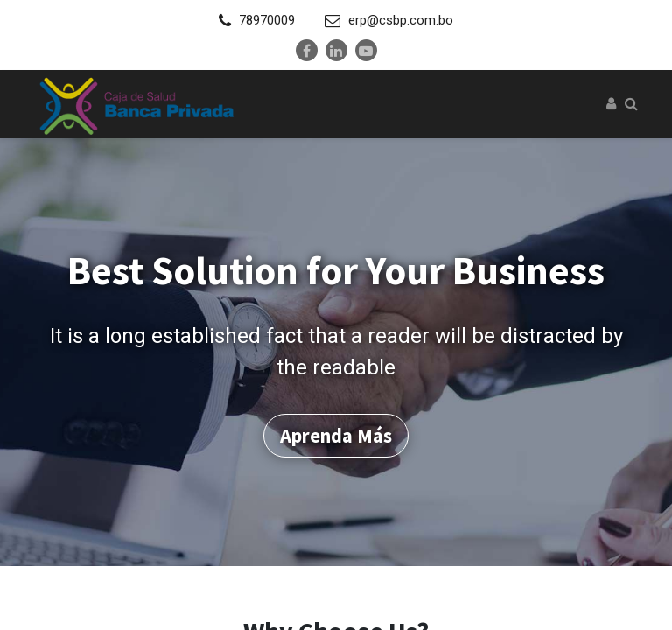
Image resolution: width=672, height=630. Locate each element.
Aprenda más (336, 429)
